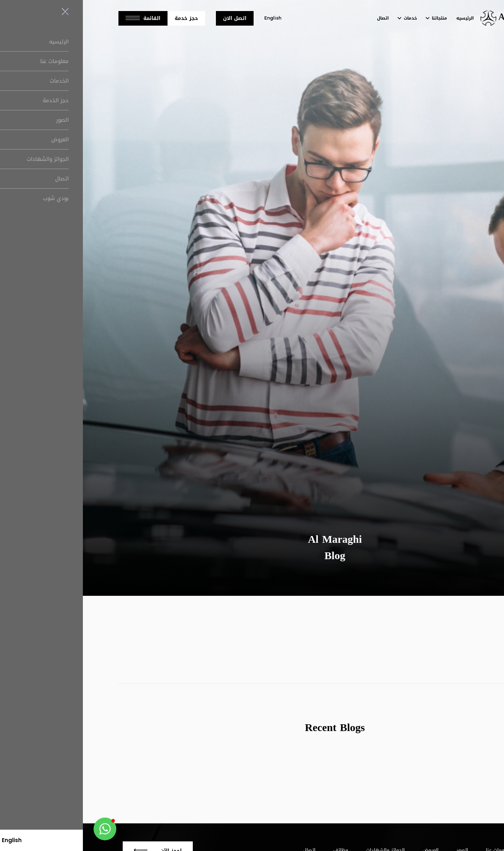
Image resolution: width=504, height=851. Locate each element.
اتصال (300, 18)
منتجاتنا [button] (357, 18)
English (190, 18)
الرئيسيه (382, 18)
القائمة (60, 18)
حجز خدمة (104, 18)
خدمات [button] (327, 18)
